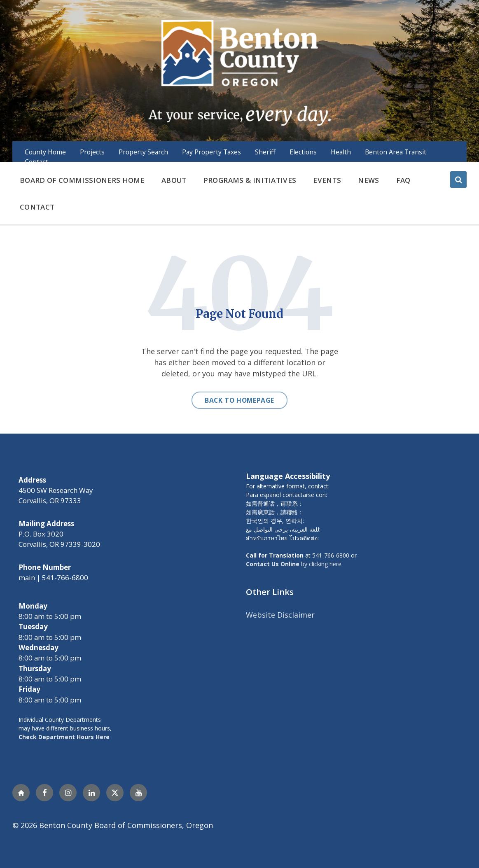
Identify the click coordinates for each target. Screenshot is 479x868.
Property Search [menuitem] (143, 152)
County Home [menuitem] (45, 152)
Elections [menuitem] (303, 152)
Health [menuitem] (341, 152)
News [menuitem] (368, 180)
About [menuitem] (174, 180)
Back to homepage (239, 400)
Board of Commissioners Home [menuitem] (82, 180)
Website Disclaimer (280, 615)
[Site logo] (239, 72)
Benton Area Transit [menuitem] (396, 152)
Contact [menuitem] (36, 162)
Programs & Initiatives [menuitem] (250, 180)
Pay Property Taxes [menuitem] (211, 152)
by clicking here (294, 564)
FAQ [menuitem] (403, 180)
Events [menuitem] (327, 180)
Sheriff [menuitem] (265, 152)
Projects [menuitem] (92, 152)
